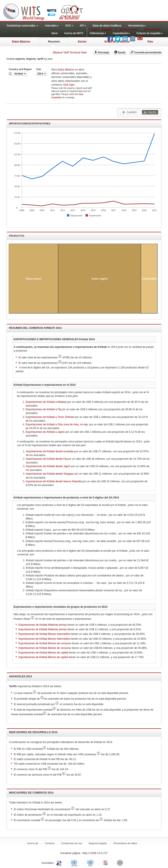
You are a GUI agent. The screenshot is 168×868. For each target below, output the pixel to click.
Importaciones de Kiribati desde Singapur (50, 474)
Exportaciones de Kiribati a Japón (45, 432)
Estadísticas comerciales (22, 26)
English (95, 30)
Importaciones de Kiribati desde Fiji (46, 459)
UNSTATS (90, 863)
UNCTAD (75, 863)
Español (107, 30)
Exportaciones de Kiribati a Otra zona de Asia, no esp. (57, 424)
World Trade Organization (106, 863)
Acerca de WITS (74, 33)
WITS (44, 11)
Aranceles (52, 26)
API (83, 26)
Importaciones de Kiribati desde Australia (50, 451)
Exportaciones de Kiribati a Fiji (43, 409)
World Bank (121, 863)
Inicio (54, 33)
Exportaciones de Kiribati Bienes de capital (43, 653)
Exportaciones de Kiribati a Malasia (46, 402)
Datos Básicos (21, 42)
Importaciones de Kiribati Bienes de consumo (45, 648)
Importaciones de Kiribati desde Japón (48, 466)
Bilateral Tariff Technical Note (70, 53)
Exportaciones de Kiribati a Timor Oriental (50, 417)
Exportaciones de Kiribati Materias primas (43, 625)
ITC (60, 863)
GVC (69, 26)
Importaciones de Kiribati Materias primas (43, 629)
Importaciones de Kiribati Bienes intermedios (44, 639)
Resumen (54, 42)
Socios (82, 42)
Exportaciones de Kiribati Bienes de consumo (45, 643)
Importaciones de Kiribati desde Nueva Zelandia (54, 481)
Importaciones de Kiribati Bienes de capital (43, 657)
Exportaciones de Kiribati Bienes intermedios (44, 634)
